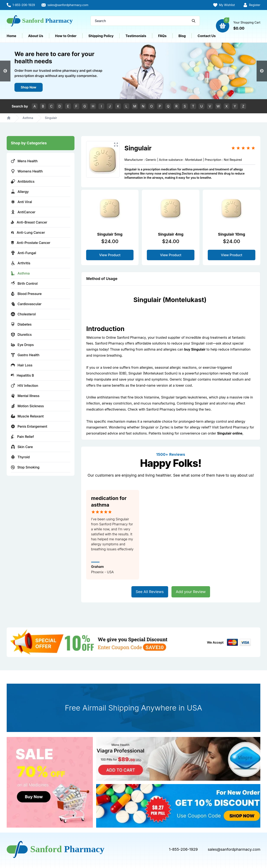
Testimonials (136, 36)
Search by (20, 106)
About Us (36, 36)
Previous (5, 71)
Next (262, 71)
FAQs (162, 36)
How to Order (66, 36)
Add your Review (191, 592)
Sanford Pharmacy (161, 409)
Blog (182, 36)
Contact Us (207, 36)
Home (11, 36)
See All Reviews (150, 592)
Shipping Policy (101, 36)
